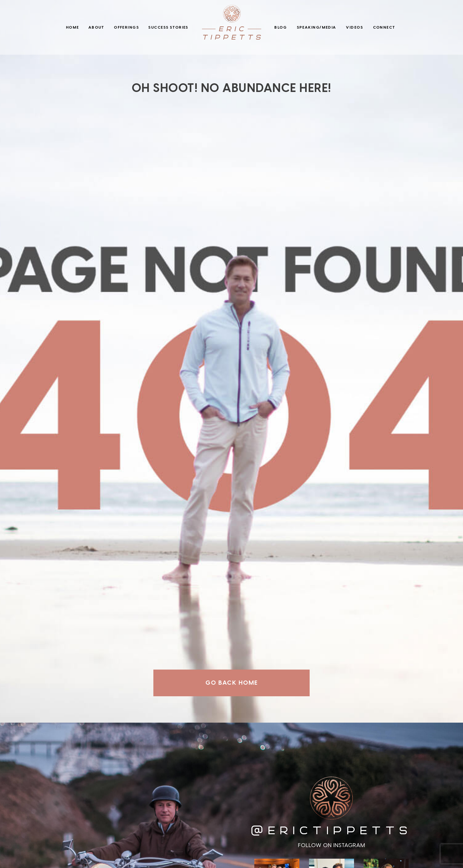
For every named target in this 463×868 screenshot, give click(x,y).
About (96, 27)
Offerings (126, 27)
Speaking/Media (317, 27)
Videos (354, 27)
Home (73, 27)
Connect (384, 27)
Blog (281, 27)
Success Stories (168, 27)
